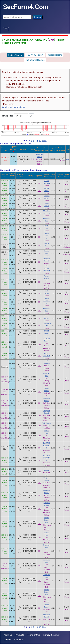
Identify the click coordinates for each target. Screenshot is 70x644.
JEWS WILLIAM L (47, 236)
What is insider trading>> (14, 107)
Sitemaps (19, 640)
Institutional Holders (35, 60)
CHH (51, 40)
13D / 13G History (35, 55)
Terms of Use (34, 635)
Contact (7, 640)
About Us (8, 635)
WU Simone (47, 423)
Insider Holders (55, 55)
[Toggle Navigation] (6, 29)
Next (44, 140)
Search (38, 17)
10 (40, 140)
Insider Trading (15, 55)
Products (20, 635)
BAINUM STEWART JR (47, 445)
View (68, 159)
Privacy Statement (52, 635)
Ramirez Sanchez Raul (47, 278)
